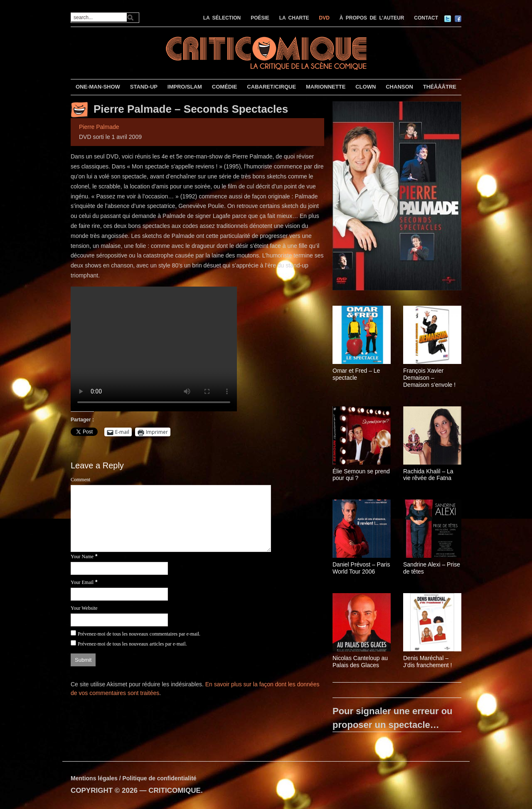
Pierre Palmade (99, 127)
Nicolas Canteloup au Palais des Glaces (360, 662)
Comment (80, 480)
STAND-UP (144, 87)
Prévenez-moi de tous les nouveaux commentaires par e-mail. (139, 634)
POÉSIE (260, 18)
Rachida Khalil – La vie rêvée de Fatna (428, 475)
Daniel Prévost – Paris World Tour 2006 (361, 568)
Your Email (82, 582)
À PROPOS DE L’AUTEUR (372, 18)
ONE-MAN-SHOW (98, 87)
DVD (324, 18)
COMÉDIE (225, 87)
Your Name (82, 557)
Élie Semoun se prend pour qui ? (361, 475)
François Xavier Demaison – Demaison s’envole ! (429, 378)
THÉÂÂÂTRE (440, 87)
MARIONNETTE (326, 87)
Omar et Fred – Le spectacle (356, 374)
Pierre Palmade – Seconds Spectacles (191, 109)
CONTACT (426, 18)
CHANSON (399, 87)
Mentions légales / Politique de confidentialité (134, 778)
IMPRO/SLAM (185, 87)
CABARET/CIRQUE (271, 87)
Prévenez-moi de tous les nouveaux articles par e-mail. (132, 644)
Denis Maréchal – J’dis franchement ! (428, 662)
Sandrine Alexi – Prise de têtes (432, 568)
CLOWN (366, 87)
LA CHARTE (294, 18)
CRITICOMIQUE (175, 790)
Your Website (84, 608)
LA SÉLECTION (222, 18)
